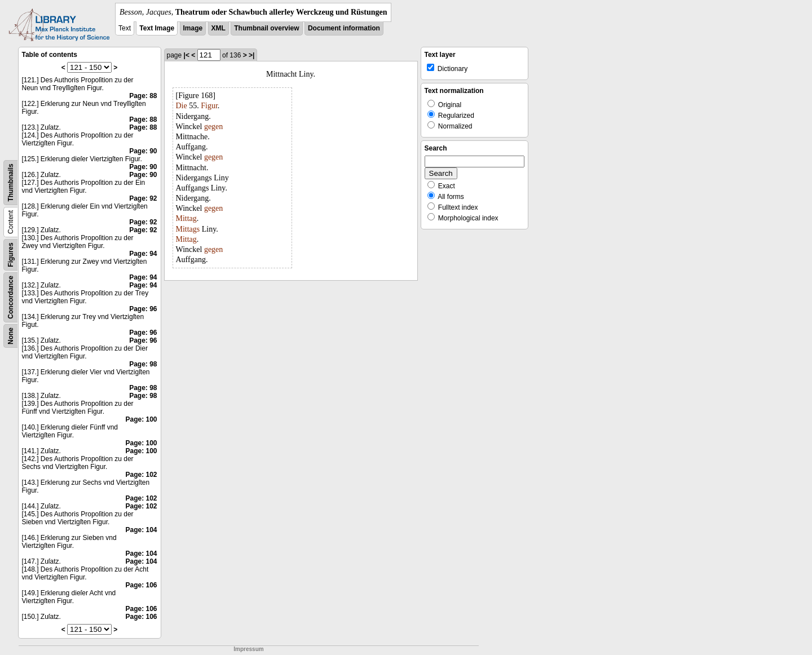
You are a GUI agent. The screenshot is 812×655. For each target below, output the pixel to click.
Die (182, 106)
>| (251, 55)
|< (187, 55)
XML (219, 28)
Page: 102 (141, 475)
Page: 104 (141, 530)
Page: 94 (143, 254)
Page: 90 (143, 151)
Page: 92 (143, 198)
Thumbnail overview (266, 28)
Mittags (188, 229)
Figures (11, 255)
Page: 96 (143, 309)
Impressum (248, 649)
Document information (344, 28)
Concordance (11, 297)
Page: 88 (143, 96)
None (11, 336)
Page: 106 (141, 585)
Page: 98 (143, 364)
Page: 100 (141, 419)
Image (193, 28)
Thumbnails (11, 182)
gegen (213, 127)
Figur (209, 106)
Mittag (186, 218)
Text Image (157, 28)
